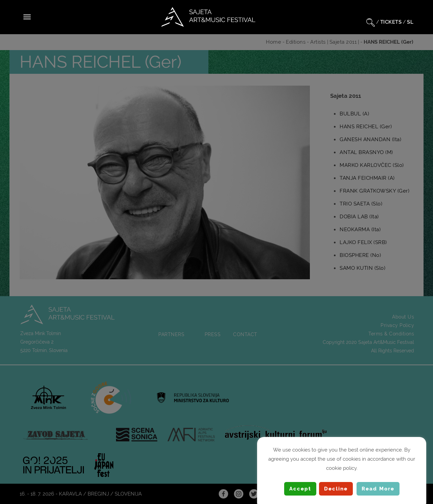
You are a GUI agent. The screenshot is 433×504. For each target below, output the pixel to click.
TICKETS (391, 22)
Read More (378, 489)
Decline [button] (336, 489)
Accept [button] (300, 489)
